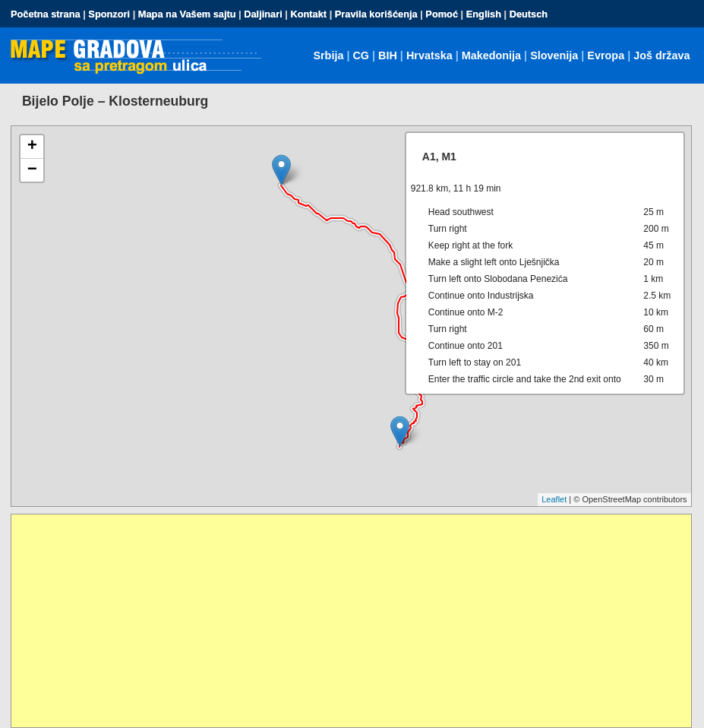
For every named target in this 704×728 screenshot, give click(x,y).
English (484, 14)
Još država (661, 55)
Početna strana (46, 14)
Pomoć (442, 14)
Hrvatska (429, 55)
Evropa (606, 55)
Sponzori (109, 14)
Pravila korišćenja (376, 14)
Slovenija (554, 55)
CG (361, 55)
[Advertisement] (351, 621)
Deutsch (529, 14)
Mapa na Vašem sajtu (187, 14)
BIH (388, 55)
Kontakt (308, 14)
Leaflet (554, 499)
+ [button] (32, 147)
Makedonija (491, 55)
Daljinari (263, 14)
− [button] (32, 170)
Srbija (328, 55)
